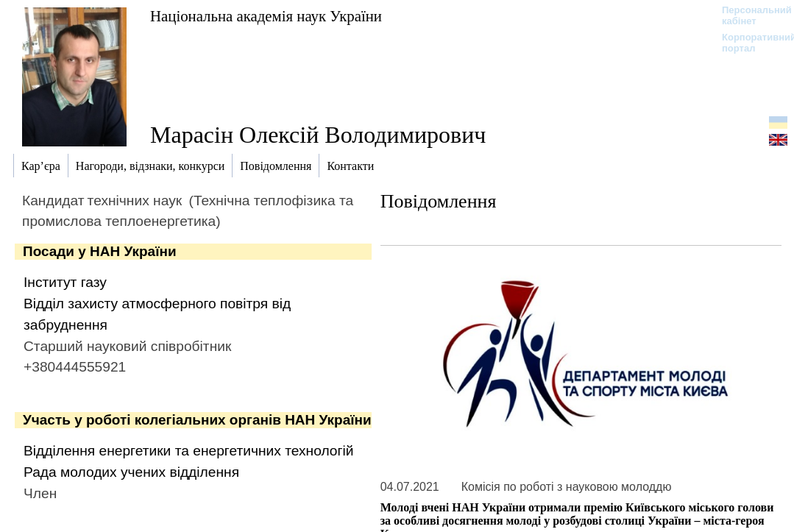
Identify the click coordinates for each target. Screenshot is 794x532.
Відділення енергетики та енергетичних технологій (189, 451)
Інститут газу (65, 282)
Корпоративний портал (749, 43)
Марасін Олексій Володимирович (318, 135)
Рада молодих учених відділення (131, 472)
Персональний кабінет (749, 15)
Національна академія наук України (266, 16)
